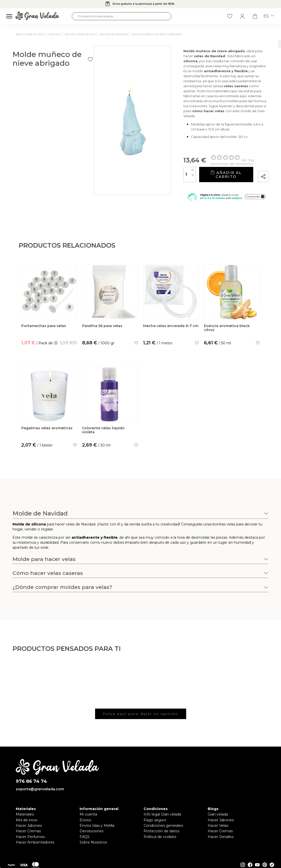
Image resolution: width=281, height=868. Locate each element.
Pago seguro (155, 820)
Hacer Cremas (28, 832)
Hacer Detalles (221, 837)
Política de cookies (160, 837)
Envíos (85, 820)
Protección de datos (161, 832)
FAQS (85, 837)
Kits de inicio (27, 820)
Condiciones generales (163, 826)
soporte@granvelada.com (40, 790)
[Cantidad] (147, 170)
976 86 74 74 (31, 782)
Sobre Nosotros (93, 843)
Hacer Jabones (29, 826)
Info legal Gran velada (162, 815)
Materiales (25, 815)
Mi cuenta (88, 815)
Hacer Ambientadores (35, 843)
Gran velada (218, 815)
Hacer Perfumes (30, 837)
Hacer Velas (218, 826)
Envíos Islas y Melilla (97, 826)
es (269, 16)
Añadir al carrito (204, 170)
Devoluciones (91, 832)
